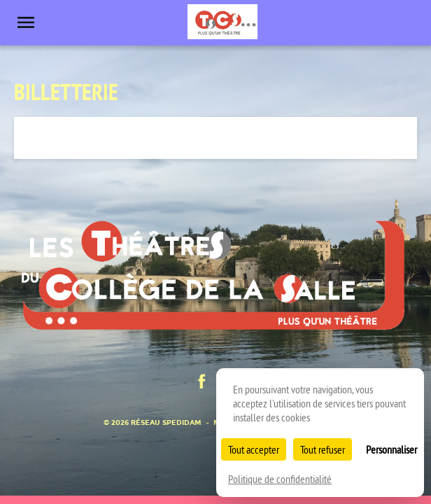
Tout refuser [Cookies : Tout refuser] (323, 449)
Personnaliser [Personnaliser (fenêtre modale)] (391, 449)
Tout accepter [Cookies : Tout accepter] (254, 449)
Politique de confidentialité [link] (280, 479)
